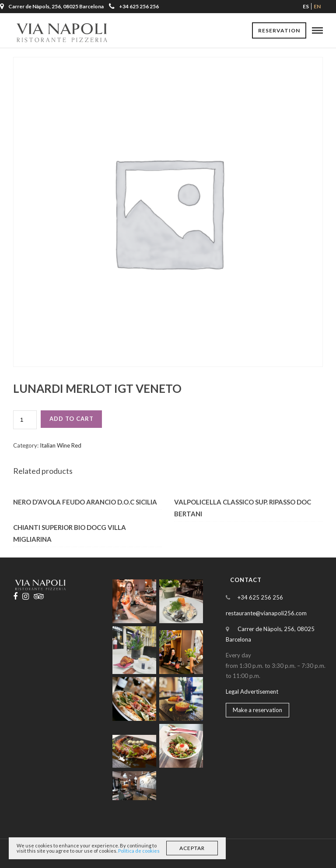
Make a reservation (257, 710)
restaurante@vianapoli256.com (266, 613)
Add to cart (72, 419)
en (317, 6)
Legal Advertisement (252, 692)
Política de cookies (139, 851)
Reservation (279, 30)
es (306, 6)
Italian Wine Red (61, 445)
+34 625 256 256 (134, 6)
